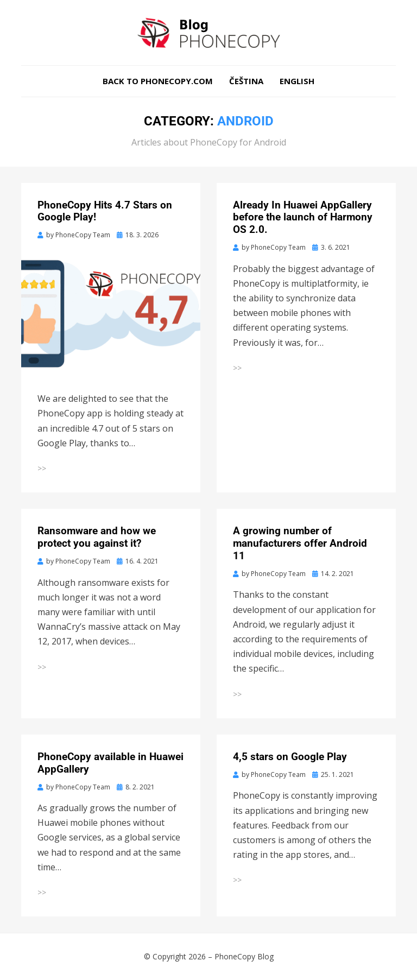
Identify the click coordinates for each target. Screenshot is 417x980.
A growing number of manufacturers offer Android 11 (300, 543)
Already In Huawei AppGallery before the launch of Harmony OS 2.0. (303, 217)
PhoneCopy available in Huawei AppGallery (110, 763)
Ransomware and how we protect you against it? (97, 537)
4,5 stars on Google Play (290, 757)
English (297, 81)
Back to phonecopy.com (158, 81)
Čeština (246, 81)
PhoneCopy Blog (244, 956)
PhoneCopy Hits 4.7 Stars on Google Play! (105, 211)
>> (42, 468)
